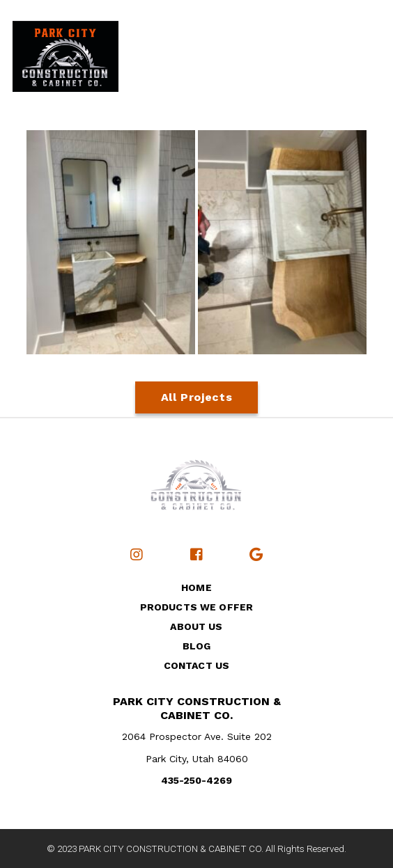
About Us (196, 626)
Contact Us (196, 665)
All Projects (197, 397)
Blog (197, 646)
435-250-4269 (196, 780)
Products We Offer (196, 607)
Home (196, 587)
